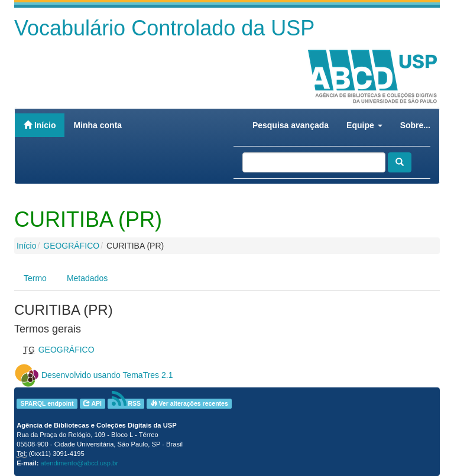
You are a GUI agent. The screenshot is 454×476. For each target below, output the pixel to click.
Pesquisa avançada (291, 125)
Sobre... (415, 125)
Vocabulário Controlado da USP (164, 28)
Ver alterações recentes (189, 403)
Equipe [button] (364, 125)
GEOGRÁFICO (71, 246)
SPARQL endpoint (47, 403)
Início (40, 125)
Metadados (87, 278)
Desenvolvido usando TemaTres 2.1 (107, 375)
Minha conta (98, 125)
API (93, 403)
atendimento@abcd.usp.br (80, 463)
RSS (127, 404)
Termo (35, 278)
